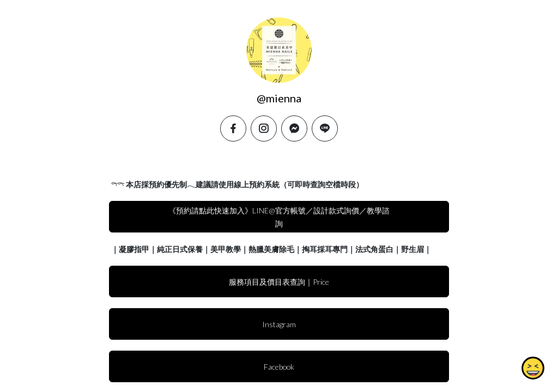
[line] (325, 128)
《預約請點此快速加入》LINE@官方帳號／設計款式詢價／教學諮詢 (279, 217)
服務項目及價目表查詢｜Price (279, 282)
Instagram (279, 324)
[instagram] (264, 128)
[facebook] (233, 128)
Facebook (279, 367)
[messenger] (294, 128)
